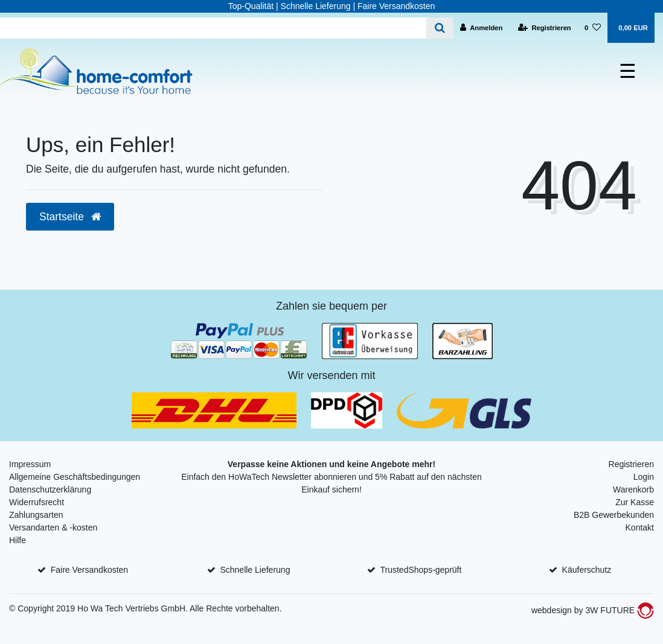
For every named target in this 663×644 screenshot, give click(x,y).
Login (644, 477)
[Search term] (213, 28)
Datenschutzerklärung (50, 489)
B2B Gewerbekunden (614, 515)
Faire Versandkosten (89, 570)
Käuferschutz (587, 570)
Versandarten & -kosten (53, 528)
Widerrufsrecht (37, 502)
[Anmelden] (482, 28)
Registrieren (631, 464)
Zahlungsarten (36, 515)
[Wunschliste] (593, 28)
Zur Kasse (635, 502)
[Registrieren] (545, 28)
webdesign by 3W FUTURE (593, 610)
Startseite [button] (70, 217)
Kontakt (640, 528)
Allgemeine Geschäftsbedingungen (75, 477)
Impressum (30, 464)
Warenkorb (633, 489)
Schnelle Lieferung (255, 570)
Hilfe (18, 540)
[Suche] (440, 28)
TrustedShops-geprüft (421, 570)
